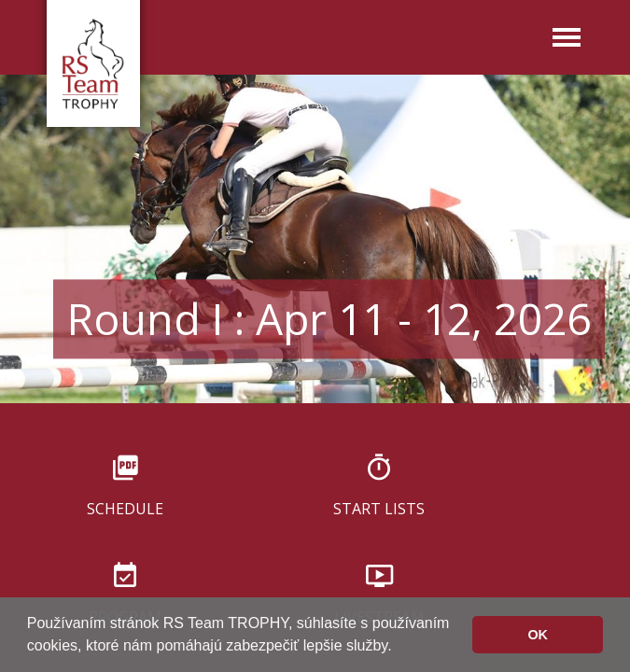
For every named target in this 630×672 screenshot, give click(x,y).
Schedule (125, 508)
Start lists (379, 508)
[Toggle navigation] (567, 39)
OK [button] (538, 635)
